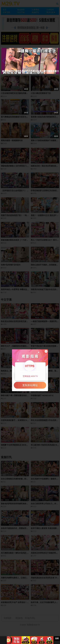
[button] (56, 61)
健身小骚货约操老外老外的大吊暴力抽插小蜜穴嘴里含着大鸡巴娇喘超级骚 (26, 71)
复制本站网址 (30, 385)
